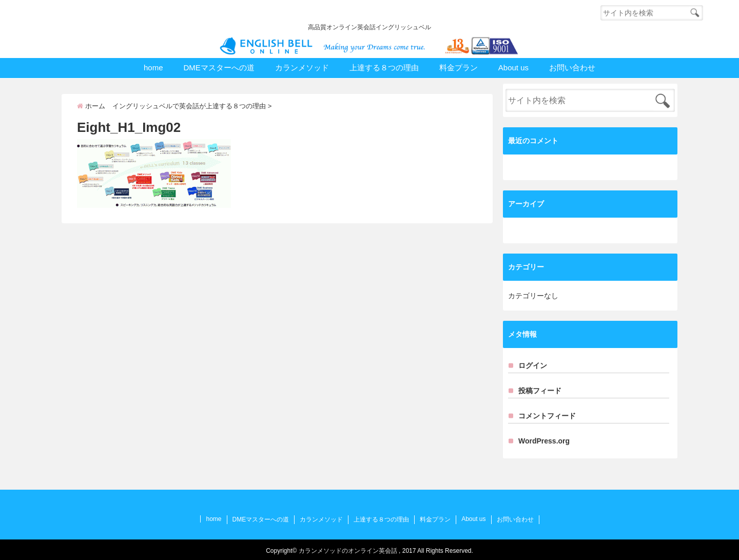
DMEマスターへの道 (219, 67)
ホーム (91, 106)
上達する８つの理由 (384, 67)
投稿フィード (540, 391)
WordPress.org (544, 441)
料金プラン (459, 67)
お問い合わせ (572, 67)
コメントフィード (547, 416)
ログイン (533, 365)
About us (513, 67)
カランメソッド (302, 67)
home (153, 67)
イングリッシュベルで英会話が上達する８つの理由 (189, 106)
